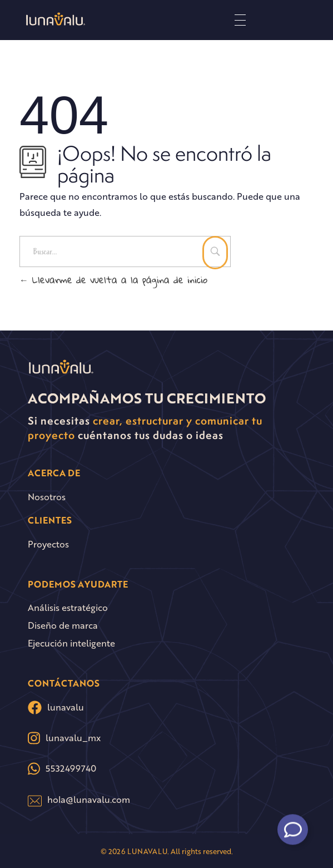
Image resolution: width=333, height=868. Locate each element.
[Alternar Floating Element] (293, 827)
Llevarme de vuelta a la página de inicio (113, 280)
